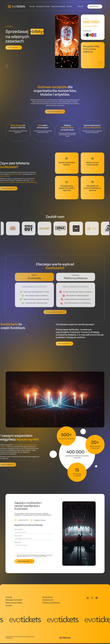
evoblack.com (49, 600)
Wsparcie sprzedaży (58, 6)
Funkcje (32, 6)
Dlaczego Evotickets (43, 6)
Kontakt (69, 6)
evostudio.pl (48, 597)
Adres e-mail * (18, 536)
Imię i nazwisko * (19, 529)
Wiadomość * (18, 542)
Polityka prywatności (52, 603)
